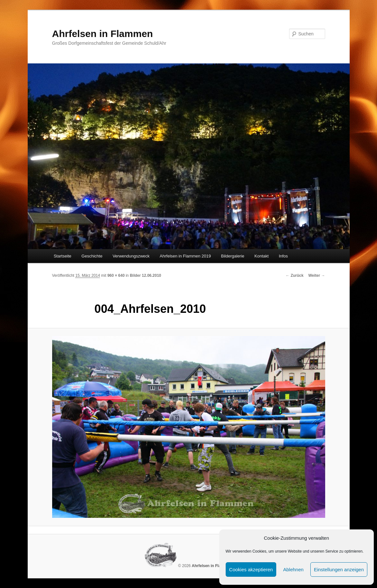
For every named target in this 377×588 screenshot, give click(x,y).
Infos (283, 256)
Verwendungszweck (131, 256)
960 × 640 (116, 275)
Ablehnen (293, 569)
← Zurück (294, 275)
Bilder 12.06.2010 (145, 275)
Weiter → (317, 275)
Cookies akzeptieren (251, 569)
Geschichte (92, 256)
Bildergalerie (233, 256)
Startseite (63, 256)
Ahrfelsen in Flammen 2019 (185, 256)
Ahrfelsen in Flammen (103, 34)
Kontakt (261, 256)
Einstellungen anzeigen (339, 569)
